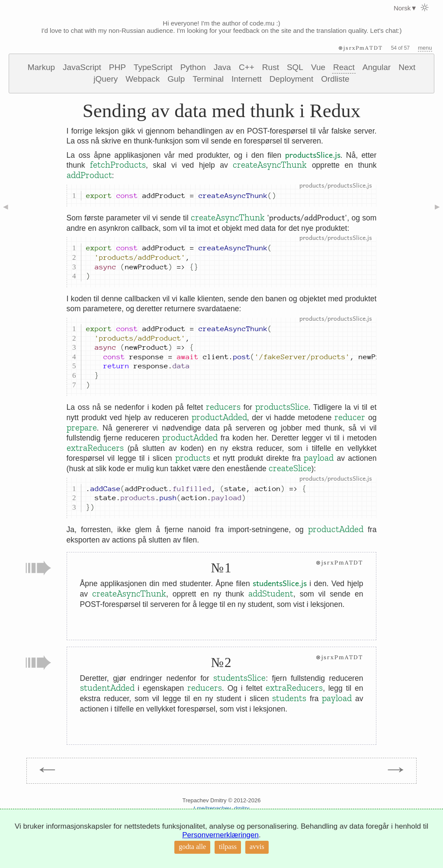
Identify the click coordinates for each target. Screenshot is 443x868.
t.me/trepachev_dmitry (222, 808)
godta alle (192, 847)
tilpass (228, 847)
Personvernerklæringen (220, 835)
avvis (257, 847)
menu (425, 48)
